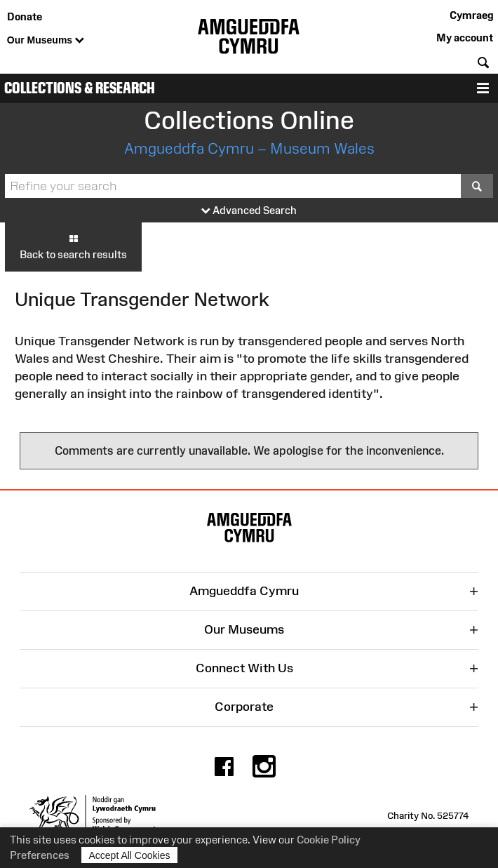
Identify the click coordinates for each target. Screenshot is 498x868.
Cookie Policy (329, 840)
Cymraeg (471, 15)
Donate (25, 16)
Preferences (40, 855)
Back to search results (73, 246)
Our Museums (46, 41)
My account (465, 38)
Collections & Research (80, 88)
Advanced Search (249, 211)
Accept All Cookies (130, 855)
